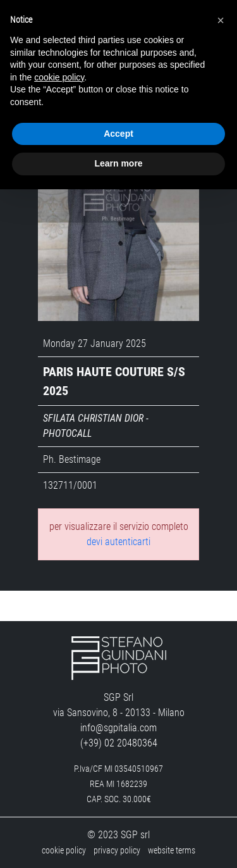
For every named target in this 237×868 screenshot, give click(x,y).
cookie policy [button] (59, 77)
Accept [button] (118, 134)
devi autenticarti (118, 542)
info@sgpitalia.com (118, 728)
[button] (221, 20)
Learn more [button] (118, 163)
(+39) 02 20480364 (119, 743)
